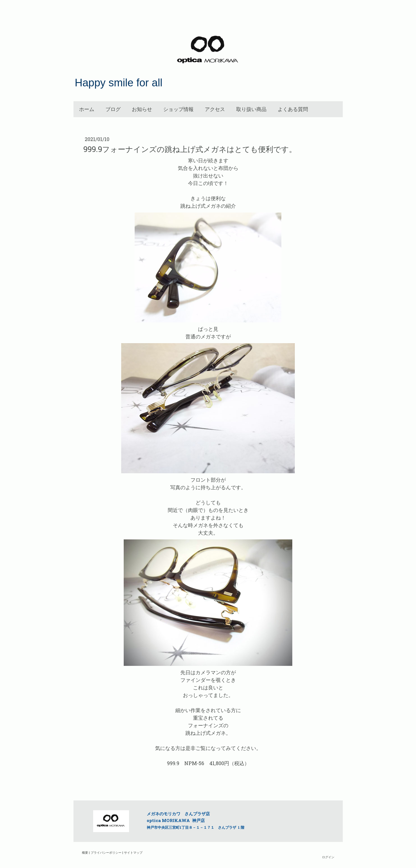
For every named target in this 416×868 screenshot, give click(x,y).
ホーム (87, 109)
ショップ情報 (178, 109)
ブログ (113, 109)
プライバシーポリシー (106, 852)
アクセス (215, 109)
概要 (85, 852)
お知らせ (142, 109)
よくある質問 (293, 109)
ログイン (328, 857)
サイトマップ (133, 852)
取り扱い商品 (251, 109)
